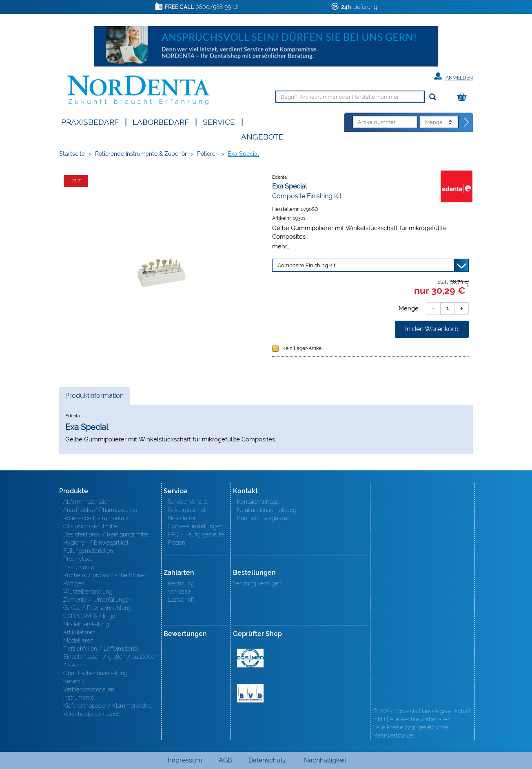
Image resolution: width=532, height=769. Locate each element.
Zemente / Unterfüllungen (98, 600)
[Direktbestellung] (467, 122)
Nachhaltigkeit (325, 760)
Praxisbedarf (90, 121)
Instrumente (79, 567)
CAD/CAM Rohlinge (89, 616)
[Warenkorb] (464, 97)
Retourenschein (188, 510)
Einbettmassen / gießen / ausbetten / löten (110, 661)
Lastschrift (181, 600)
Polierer (207, 154)
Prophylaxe (78, 559)
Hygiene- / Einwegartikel (96, 543)
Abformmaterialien (87, 502)
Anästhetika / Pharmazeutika (100, 510)
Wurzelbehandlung (88, 592)
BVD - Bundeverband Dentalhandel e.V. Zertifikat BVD (250, 693)
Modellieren (78, 640)
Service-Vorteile (188, 502)
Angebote (262, 136)
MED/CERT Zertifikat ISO (250, 658)
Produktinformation (94, 398)
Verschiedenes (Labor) (92, 714)
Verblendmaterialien (89, 689)
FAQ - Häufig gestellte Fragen (196, 539)
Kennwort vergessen (264, 518)
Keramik (74, 681)
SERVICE (219, 121)
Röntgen (74, 583)
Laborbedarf (161, 121)
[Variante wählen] (370, 265)
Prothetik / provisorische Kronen (105, 575)
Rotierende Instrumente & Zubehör (141, 154)
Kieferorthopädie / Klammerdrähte (108, 706)
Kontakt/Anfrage (258, 502)
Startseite (72, 154)
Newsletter (182, 518)
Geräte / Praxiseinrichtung (97, 608)
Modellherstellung (86, 624)
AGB (225, 760)
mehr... (281, 246)
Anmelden (453, 76)
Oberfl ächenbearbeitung (95, 673)
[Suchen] (433, 97)
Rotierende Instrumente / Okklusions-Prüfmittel (96, 522)
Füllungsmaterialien (88, 551)
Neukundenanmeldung (267, 510)
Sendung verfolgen (257, 583)
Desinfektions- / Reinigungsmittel (106, 534)
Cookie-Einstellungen (195, 526)
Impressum (185, 760)
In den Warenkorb (432, 329)
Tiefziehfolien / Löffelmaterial (101, 649)
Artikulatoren (79, 632)
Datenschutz (267, 760)
